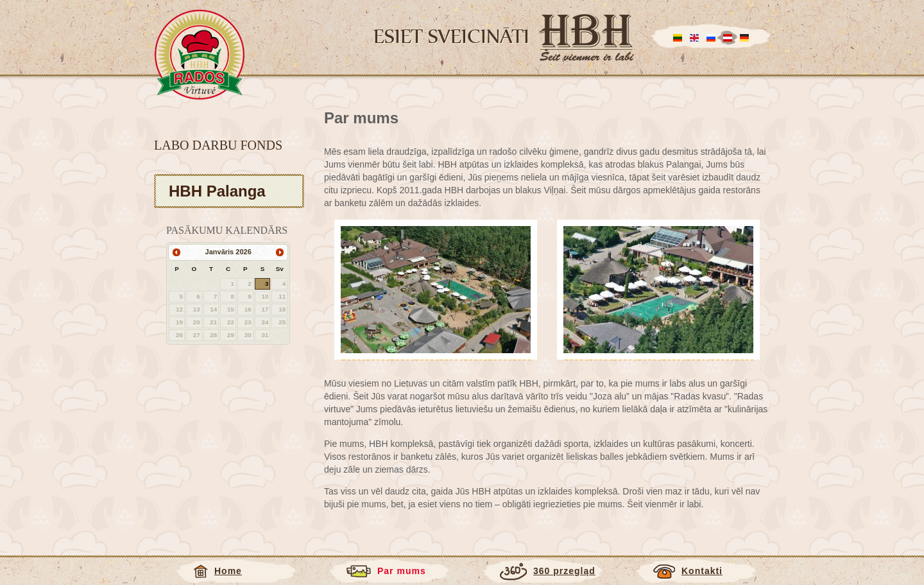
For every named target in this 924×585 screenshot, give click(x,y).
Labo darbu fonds (218, 145)
